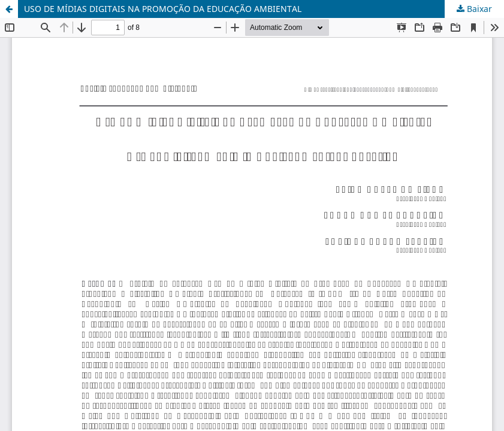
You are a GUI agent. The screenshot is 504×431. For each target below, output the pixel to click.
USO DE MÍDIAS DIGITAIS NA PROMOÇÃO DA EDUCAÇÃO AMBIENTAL (163, 9)
